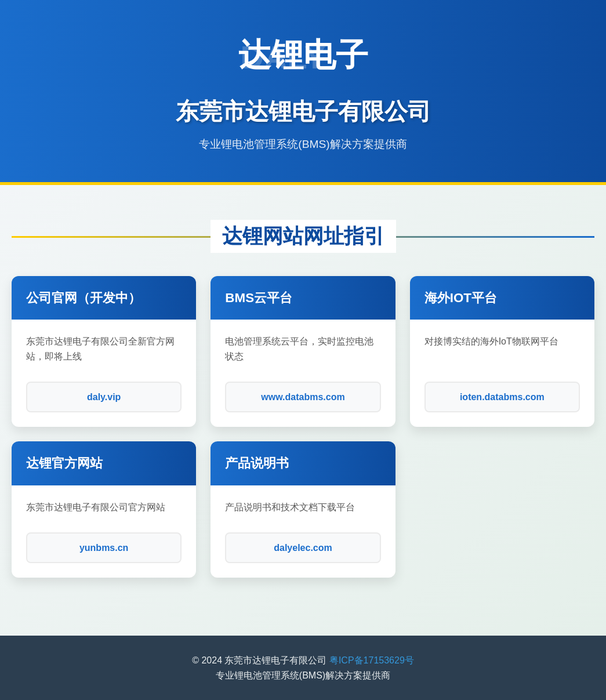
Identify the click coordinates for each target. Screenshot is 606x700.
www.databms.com (303, 397)
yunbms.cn (104, 548)
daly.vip (104, 397)
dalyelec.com (303, 548)
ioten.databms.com (502, 397)
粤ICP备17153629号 (372, 660)
